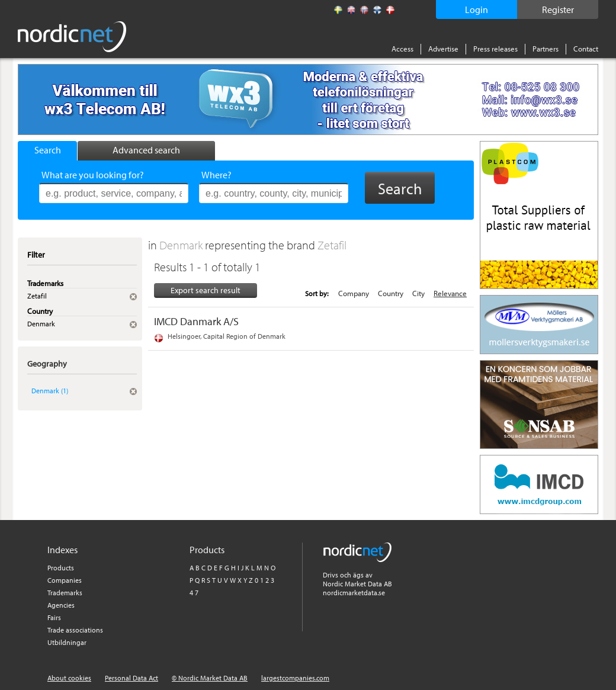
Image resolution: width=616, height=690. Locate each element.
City (418, 293)
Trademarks (65, 593)
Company (354, 293)
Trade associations (75, 630)
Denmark (182, 245)
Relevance (450, 293)
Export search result (206, 290)
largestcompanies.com (295, 678)
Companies (65, 580)
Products (61, 568)
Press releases (495, 49)
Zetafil (332, 245)
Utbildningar (67, 642)
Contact (586, 49)
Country (391, 293)
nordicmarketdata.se (354, 593)
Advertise (443, 49)
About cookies (69, 678)
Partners (546, 49)
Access (402, 49)
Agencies (61, 605)
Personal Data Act (131, 678)
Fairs (54, 617)
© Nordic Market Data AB (210, 678)
